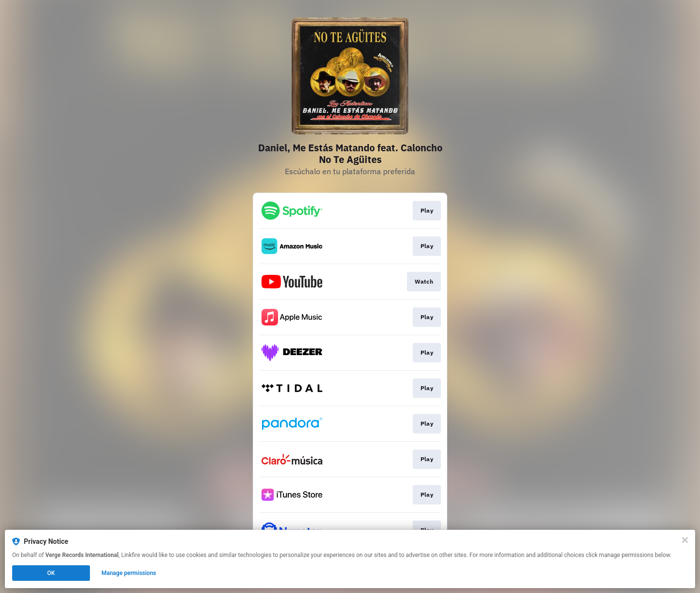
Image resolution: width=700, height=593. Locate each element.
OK (51, 573)
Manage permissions (129, 573)
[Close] (685, 540)
